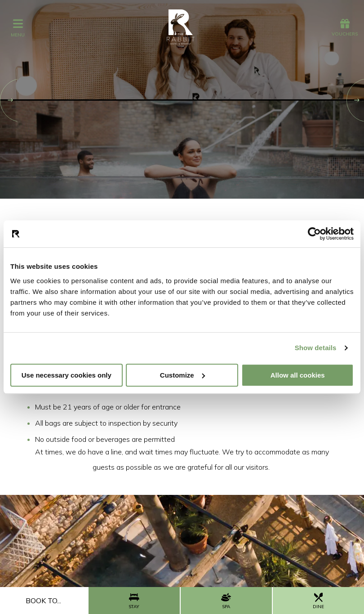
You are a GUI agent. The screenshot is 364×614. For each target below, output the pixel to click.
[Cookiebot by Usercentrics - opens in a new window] (314, 234)
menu (18, 28)
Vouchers (345, 28)
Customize (182, 375)
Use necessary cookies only (67, 375)
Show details (316, 348)
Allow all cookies (298, 375)
